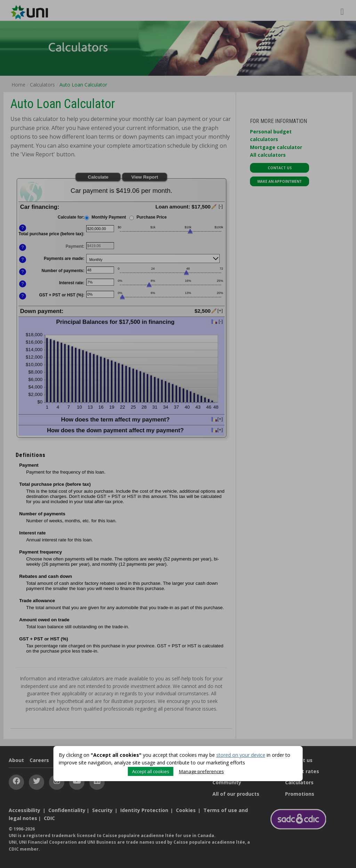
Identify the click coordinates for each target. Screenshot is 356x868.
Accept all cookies (150, 770)
